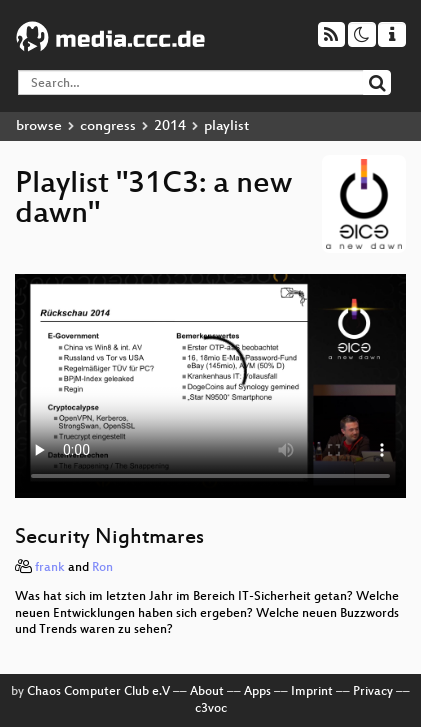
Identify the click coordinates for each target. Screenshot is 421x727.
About (207, 692)
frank (50, 568)
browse (39, 126)
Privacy (373, 692)
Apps (257, 692)
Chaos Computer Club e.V (98, 692)
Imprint (312, 692)
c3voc (211, 709)
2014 (170, 126)
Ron (102, 568)
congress (108, 126)
